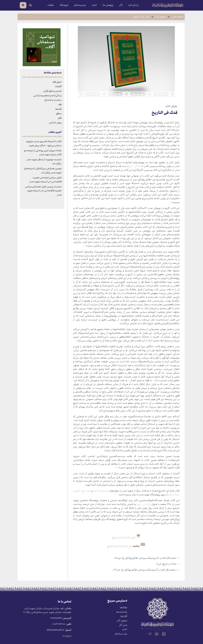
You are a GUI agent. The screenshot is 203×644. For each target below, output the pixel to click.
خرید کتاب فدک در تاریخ (124, 538)
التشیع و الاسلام (101, 491)
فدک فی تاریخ (135, 166)
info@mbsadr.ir (55, 630)
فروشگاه (64, 5)
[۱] (171, 202)
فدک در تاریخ (144, 504)
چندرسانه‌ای (80, 5)
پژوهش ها (108, 5)
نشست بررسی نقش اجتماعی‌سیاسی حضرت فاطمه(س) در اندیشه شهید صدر (43, 191)
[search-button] (30, 5)
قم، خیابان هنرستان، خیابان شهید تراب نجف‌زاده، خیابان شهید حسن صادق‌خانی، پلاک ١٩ (47, 610)
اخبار (94, 5)
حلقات (51, 5)
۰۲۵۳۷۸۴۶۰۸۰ (59, 624)
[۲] (85, 246)
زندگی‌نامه (133, 5)
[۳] (117, 468)
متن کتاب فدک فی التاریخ (120, 546)
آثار (121, 5)
